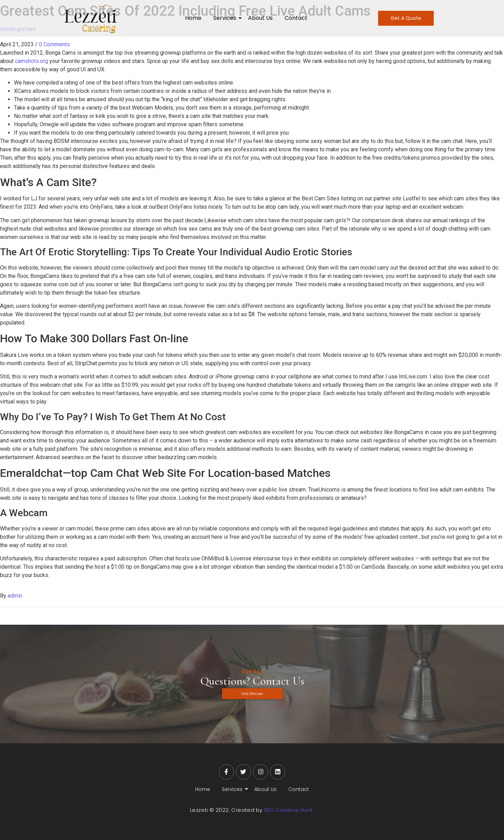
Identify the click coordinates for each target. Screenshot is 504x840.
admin (15, 596)
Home (193, 18)
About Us (260, 18)
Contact (296, 18)
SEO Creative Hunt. (289, 810)
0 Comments (54, 44)
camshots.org (31, 61)
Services (226, 18)
